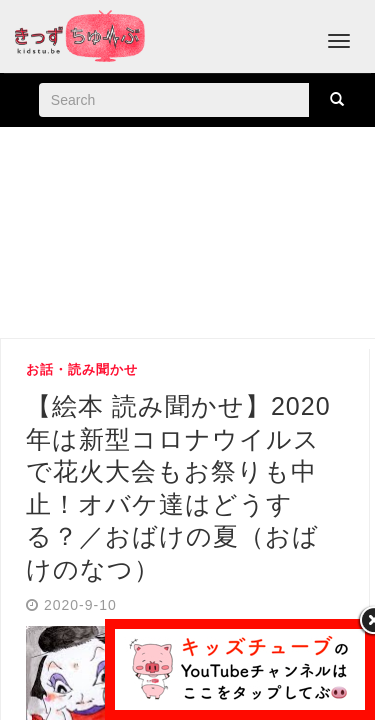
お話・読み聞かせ (82, 369)
